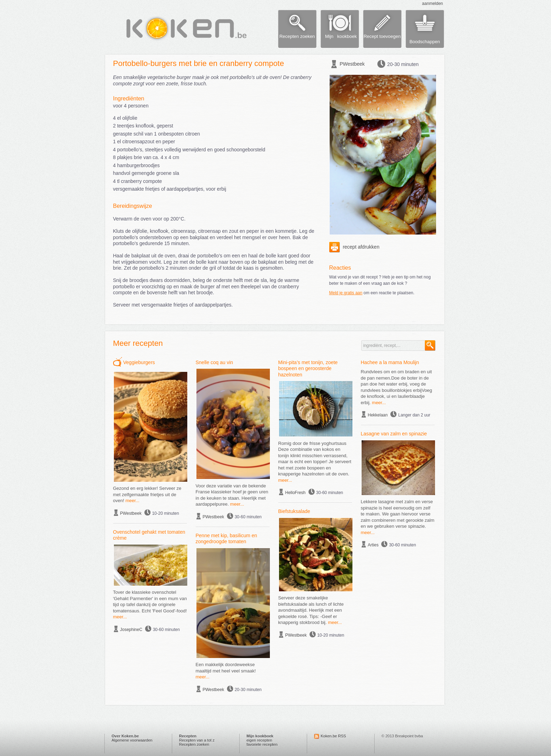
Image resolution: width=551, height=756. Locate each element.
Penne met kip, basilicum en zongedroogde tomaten (226, 539)
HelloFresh (296, 493)
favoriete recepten (262, 744)
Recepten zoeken (194, 744)
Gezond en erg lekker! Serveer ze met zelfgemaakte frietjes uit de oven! (147, 494)
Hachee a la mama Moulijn (390, 362)
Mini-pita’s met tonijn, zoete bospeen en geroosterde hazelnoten (308, 369)
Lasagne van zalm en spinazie (394, 434)
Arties (373, 545)
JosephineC (131, 630)
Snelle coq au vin (215, 362)
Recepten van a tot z (197, 740)
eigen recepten (260, 740)
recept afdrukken (354, 247)
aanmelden (432, 4)
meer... (132, 501)
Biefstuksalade (294, 511)
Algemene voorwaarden (132, 740)
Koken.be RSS (333, 736)
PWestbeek (352, 64)
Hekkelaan (378, 415)
